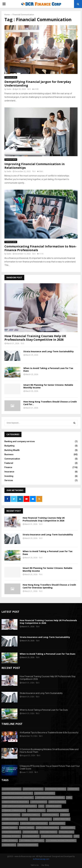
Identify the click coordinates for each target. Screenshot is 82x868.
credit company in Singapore (15, 802)
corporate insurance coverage (50, 798)
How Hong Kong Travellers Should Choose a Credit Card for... (50, 403)
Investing (9, 476)
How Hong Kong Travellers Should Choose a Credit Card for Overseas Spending (49, 586)
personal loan (66, 832)
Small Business (10, 841)
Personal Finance (48, 832)
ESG (41, 806)
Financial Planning (11, 815)
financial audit (54, 806)
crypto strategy (57, 802)
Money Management (12, 832)
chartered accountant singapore (18, 798)
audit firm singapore (33, 789)
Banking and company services (20, 441)
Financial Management (58, 810)
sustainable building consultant (61, 841)
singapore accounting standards (57, 836)
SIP (76, 836)
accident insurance (12, 789)
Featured (9, 463)
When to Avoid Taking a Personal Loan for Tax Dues (48, 369)
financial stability (31, 815)
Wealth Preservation (28, 845)
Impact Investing (62, 819)
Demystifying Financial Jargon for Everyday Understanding (38, 84)
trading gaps (9, 845)
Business (9, 454)
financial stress (50, 815)
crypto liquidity (39, 802)
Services (9, 480)
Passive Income (30, 832)
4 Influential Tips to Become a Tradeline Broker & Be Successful (49, 733)
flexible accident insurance (15, 819)
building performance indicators (17, 793)
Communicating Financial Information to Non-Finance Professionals (40, 248)
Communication (11, 77)
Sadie (9, 89)
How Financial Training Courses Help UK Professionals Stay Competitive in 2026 (35, 338)
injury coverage (10, 823)
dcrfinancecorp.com (41, 859)
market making (27, 828)
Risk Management (31, 836)
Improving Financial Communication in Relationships (35, 166)
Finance (8, 467)
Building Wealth (12, 450)
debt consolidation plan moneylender (19, 806)
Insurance (9, 472)
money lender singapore (47, 828)
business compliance (45, 793)
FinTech (65, 815)
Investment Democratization (34, 823)
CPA (69, 798)
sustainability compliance (32, 841)
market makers (10, 828)
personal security (11, 836)
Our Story (45, 865)
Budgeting (9, 446)
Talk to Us (35, 865)
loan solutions (57, 823)
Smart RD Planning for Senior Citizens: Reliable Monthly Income (48, 386)
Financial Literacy (36, 810)
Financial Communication (14, 810)
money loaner (68, 828)
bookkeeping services (55, 789)
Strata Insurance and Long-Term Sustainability (49, 351)
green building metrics (41, 819)
